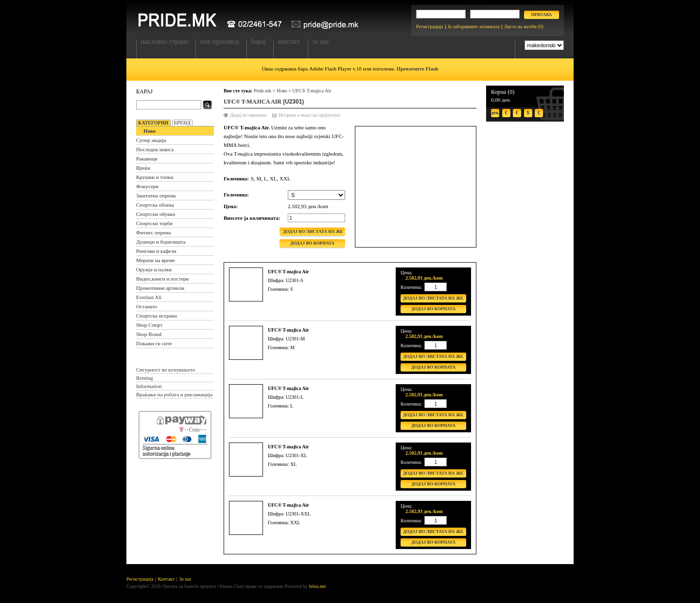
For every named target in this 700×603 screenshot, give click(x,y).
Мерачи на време (156, 260)
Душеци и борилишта (161, 242)
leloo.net (318, 586)
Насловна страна (165, 42)
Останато (147, 306)
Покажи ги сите (154, 343)
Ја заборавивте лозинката (474, 27)
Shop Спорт (149, 325)
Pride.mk (262, 91)
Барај (259, 42)
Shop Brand (149, 334)
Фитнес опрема (154, 232)
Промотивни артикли (160, 288)
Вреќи (143, 168)
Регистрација (430, 27)
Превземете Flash (417, 69)
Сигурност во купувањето (166, 370)
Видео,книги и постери (162, 279)
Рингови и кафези (156, 251)
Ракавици (147, 159)
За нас (321, 42)
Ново (149, 131)
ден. (495, 113)
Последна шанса (155, 149)
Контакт (289, 42)
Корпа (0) (503, 92)
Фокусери (147, 186)
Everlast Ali (149, 297)
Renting (145, 378)
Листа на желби (520, 27)
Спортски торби (154, 223)
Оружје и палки (154, 269)
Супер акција (151, 140)
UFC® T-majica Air (312, 91)
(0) (541, 27)
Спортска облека (155, 205)
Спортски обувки (156, 214)
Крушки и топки (155, 177)
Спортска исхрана (157, 316)
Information (149, 386)
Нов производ (219, 42)
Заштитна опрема (156, 195)
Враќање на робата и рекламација (174, 394)
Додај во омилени (248, 115)
